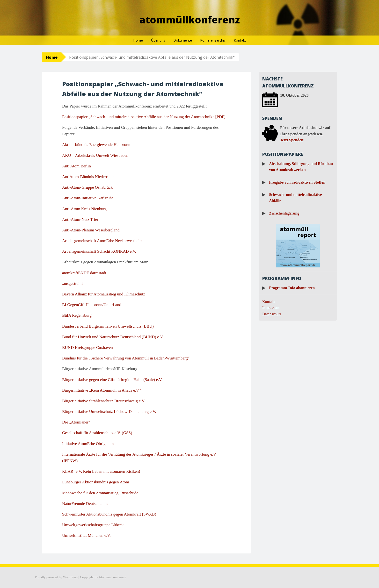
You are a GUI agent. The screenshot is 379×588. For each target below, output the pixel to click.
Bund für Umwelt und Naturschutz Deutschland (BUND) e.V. (113, 337)
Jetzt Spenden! (292, 140)
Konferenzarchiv (213, 40)
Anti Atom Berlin (77, 166)
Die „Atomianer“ (76, 422)
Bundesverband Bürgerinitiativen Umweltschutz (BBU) (108, 326)
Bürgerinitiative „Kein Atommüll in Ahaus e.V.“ (102, 390)
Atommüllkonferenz (190, 20)
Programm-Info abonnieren (292, 288)
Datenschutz (272, 314)
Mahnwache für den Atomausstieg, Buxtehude (100, 493)
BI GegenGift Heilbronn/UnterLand (92, 305)
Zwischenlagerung (284, 213)
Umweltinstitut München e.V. (86, 535)
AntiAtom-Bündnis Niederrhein (88, 177)
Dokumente (183, 40)
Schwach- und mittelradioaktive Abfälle (295, 198)
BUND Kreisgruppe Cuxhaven (87, 348)
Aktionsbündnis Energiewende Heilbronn (96, 145)
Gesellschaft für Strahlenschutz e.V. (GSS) (97, 433)
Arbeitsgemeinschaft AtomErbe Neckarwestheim (102, 241)
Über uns (158, 40)
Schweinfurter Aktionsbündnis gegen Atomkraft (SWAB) (109, 514)
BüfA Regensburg (77, 315)
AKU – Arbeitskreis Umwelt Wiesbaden (95, 155)
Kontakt (240, 40)
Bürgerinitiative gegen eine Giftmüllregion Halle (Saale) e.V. (112, 380)
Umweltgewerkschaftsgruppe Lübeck (93, 525)
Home (138, 40)
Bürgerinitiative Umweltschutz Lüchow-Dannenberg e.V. (109, 412)
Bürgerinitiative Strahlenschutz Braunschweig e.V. (104, 401)
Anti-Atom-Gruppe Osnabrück (87, 187)
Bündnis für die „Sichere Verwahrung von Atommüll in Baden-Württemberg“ (126, 358)
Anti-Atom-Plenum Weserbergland (91, 230)
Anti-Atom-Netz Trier (80, 219)
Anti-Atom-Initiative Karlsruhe (88, 198)
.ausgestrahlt (72, 283)
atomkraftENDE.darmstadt (84, 273)
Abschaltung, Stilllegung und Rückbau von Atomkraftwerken (301, 167)
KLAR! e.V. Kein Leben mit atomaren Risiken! (101, 471)
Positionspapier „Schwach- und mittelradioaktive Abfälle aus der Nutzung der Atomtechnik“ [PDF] (144, 117)
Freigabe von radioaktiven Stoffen (297, 182)
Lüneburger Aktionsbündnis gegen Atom (96, 482)
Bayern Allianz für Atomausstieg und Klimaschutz (104, 294)
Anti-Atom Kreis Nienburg (84, 209)
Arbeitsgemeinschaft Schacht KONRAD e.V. (99, 251)
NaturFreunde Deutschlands (85, 504)
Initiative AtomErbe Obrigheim (88, 444)
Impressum (271, 308)
